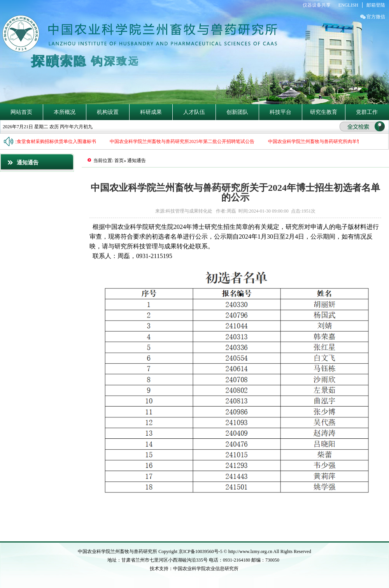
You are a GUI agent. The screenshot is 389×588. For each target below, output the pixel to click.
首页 (119, 161)
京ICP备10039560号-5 (201, 551)
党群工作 (367, 112)
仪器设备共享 (317, 5)
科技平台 (280, 112)
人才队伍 (194, 112)
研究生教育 (324, 112)
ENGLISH (348, 5)
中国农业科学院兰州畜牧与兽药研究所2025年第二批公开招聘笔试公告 (183, 141)
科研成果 (151, 112)
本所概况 (65, 112)
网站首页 (21, 112)
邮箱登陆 (376, 5)
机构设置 (108, 112)
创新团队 (237, 112)
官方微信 (376, 17)
